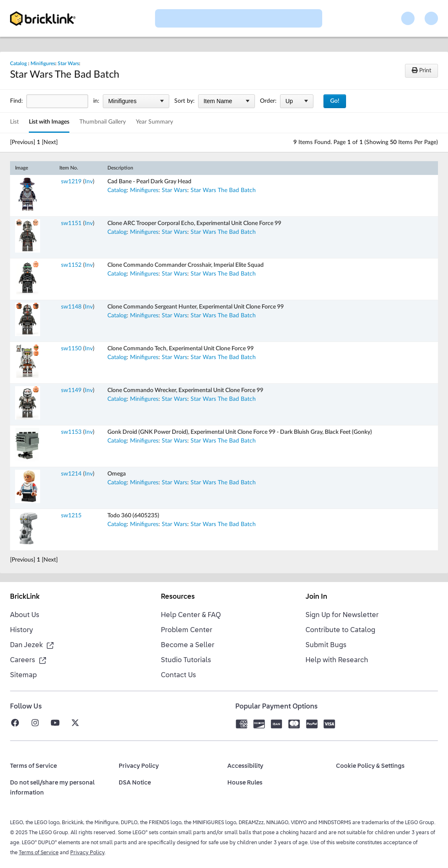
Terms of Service (39, 853)
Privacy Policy (87, 853)
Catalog (18, 63)
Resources (178, 597)
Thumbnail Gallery (103, 122)
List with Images (49, 122)
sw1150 (71, 349)
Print (421, 70)
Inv (89, 182)
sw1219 (71, 182)
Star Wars (68, 63)
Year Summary (154, 122)
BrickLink (25, 597)
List (14, 122)
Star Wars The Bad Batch (223, 190)
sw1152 (71, 265)
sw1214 (71, 474)
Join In (316, 597)
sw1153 (71, 432)
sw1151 (71, 223)
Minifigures (43, 63)
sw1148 (71, 307)
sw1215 (71, 516)
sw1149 (71, 390)
